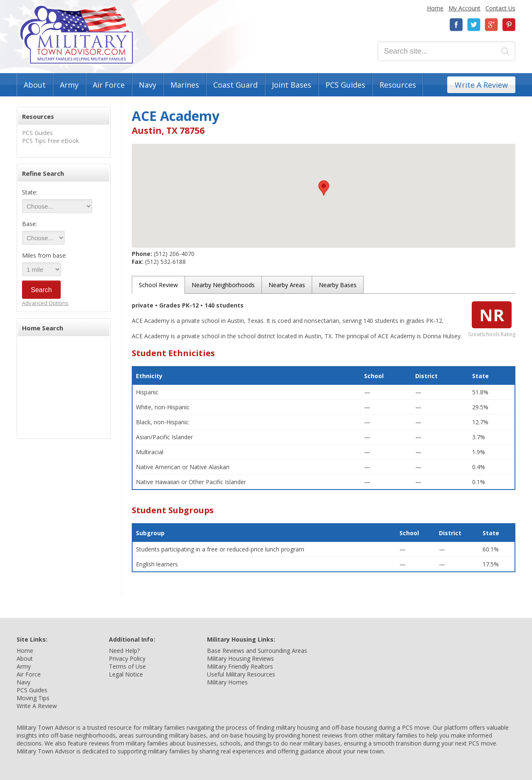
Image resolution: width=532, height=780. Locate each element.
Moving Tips (33, 698)
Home (435, 8)
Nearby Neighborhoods (223, 285)
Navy (148, 85)
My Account (464, 8)
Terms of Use (127, 666)
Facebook (456, 25)
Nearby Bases (338, 285)
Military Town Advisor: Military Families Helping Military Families (77, 35)
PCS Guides (345, 85)
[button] (324, 188)
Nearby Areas (287, 285)
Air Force (109, 85)
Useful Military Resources (241, 674)
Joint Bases (292, 85)
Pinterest (509, 25)
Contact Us (500, 8)
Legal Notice (126, 674)
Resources (398, 85)
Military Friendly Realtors (240, 666)
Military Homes (227, 682)
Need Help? (124, 651)
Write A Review (481, 85)
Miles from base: (44, 255)
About (35, 85)
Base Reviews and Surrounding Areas (257, 651)
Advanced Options (45, 303)
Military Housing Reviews (240, 658)
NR (492, 315)
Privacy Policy (127, 658)
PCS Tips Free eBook (50, 141)
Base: (30, 224)
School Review (158, 285)
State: (30, 192)
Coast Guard (235, 85)
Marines (185, 85)
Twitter (474, 25)
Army (69, 85)
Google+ (491, 25)
